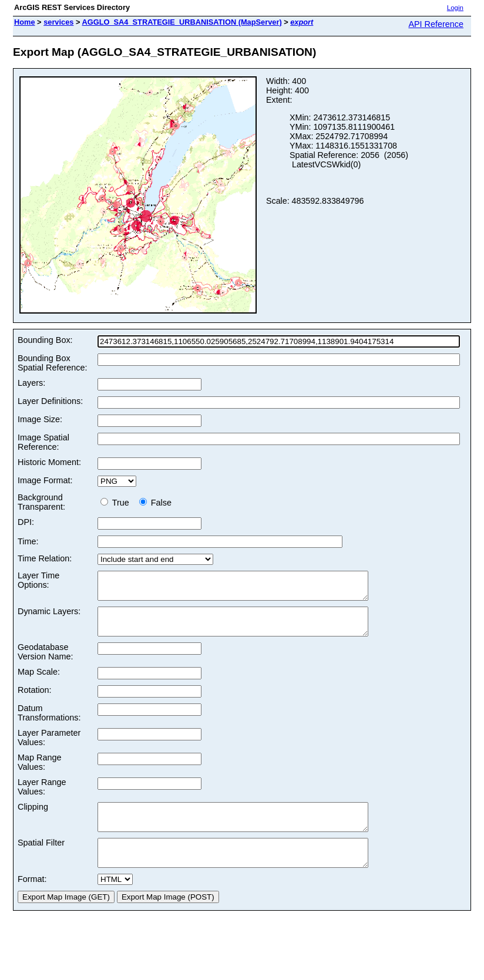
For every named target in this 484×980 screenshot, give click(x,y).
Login (455, 8)
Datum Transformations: (49, 723)
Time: (28, 541)
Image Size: (40, 419)
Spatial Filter (41, 858)
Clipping (33, 817)
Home (25, 22)
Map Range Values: (39, 773)
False (155, 503)
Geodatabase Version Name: (45, 662)
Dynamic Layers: (49, 617)
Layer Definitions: (50, 401)
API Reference (436, 24)
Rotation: (35, 701)
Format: (32, 900)
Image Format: (45, 480)
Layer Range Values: (42, 797)
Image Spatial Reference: (43, 442)
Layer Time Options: (38, 580)
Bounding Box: (45, 340)
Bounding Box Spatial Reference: (52, 363)
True (117, 503)
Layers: (31, 383)
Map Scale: (39, 682)
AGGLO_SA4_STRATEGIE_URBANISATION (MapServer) (182, 22)
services (58, 22)
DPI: (26, 522)
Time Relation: (45, 558)
